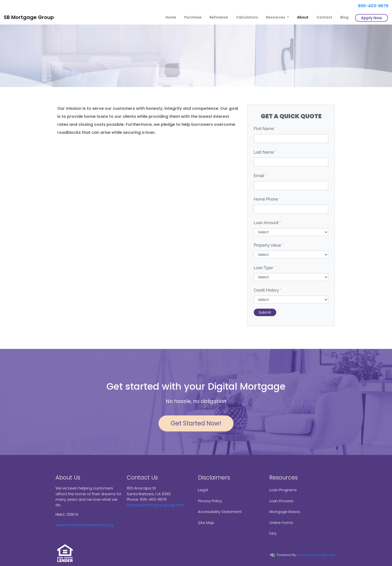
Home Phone (267, 199)
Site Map (206, 523)
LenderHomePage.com (316, 555)
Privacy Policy (210, 501)
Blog (344, 17)
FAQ (273, 533)
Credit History (267, 290)
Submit (265, 312)
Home (171, 17)
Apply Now (371, 18)
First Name (265, 129)
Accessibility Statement (220, 512)
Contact (324, 17)
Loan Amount (267, 223)
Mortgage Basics (285, 512)
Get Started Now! (196, 423)
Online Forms (281, 523)
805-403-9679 (371, 6)
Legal (203, 490)
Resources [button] (276, 17)
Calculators (247, 17)
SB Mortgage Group (29, 17)
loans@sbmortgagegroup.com (155, 505)
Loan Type (264, 268)
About (303, 17)
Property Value (268, 245)
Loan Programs (283, 490)
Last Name (265, 152)
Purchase (193, 17)
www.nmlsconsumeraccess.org (84, 525)
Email (260, 176)
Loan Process (281, 501)
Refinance (219, 17)
